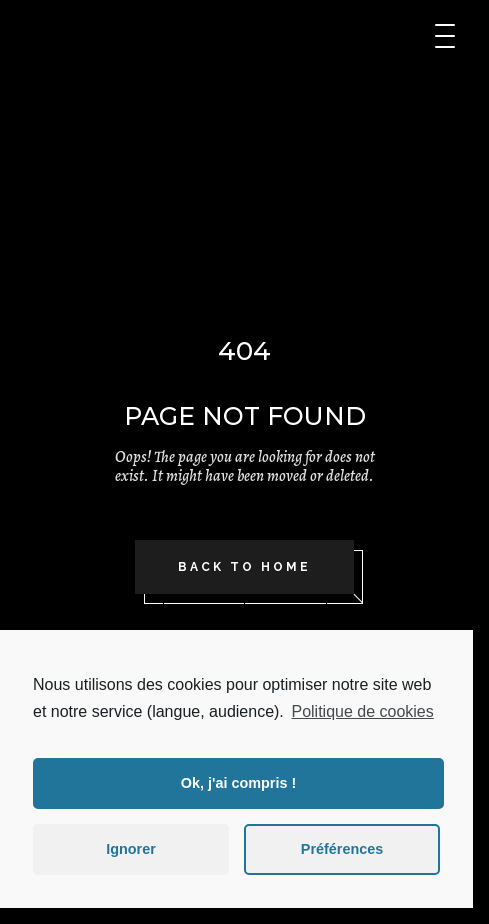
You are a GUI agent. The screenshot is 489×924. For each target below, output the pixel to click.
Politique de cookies (362, 711)
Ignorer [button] (131, 849)
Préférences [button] (342, 849)
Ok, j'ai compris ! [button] (238, 783)
